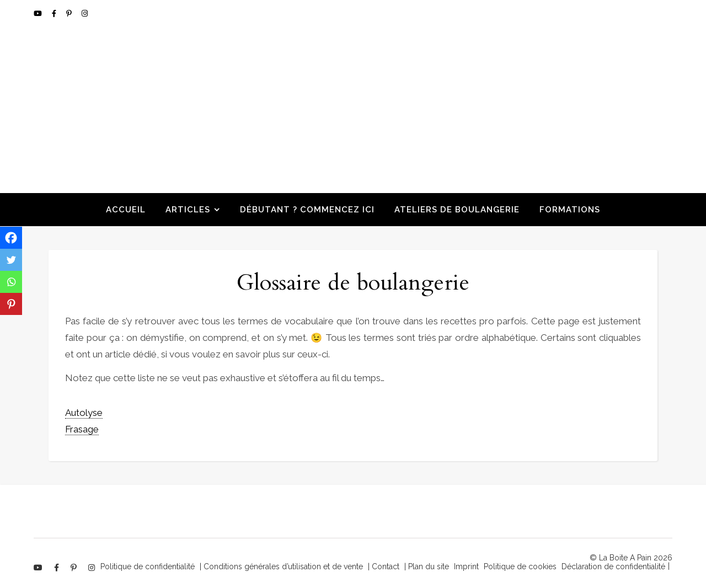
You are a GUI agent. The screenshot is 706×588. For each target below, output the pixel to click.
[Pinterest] (11, 304)
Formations (570, 210)
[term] (84, 413)
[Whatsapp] (11, 282)
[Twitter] (11, 260)
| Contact (384, 566)
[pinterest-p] (70, 14)
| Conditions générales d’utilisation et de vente (281, 566)
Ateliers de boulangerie (457, 210)
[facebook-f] (55, 14)
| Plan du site (427, 566)
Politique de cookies (520, 566)
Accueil (126, 210)
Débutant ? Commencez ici (307, 210)
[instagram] (85, 14)
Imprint (466, 566)
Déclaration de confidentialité (613, 566)
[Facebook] (11, 238)
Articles (188, 210)
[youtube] (39, 14)
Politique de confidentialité (148, 566)
